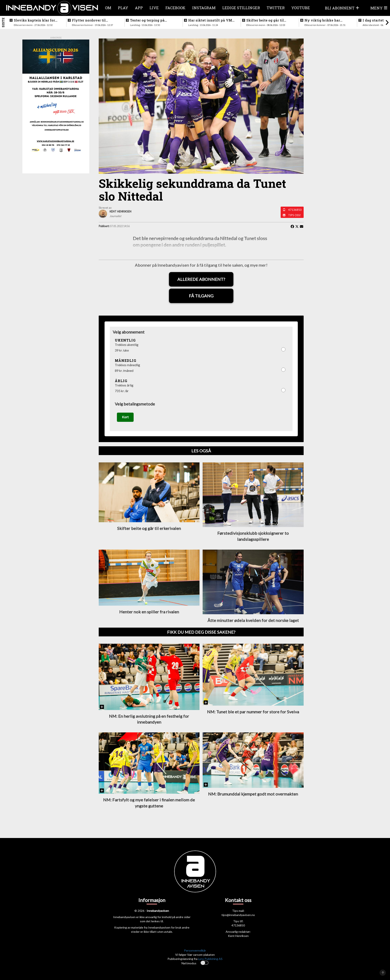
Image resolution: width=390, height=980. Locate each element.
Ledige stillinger (241, 8)
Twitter (276, 8)
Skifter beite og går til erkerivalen (265, 20)
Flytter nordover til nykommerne (89, 20)
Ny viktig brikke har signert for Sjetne (322, 20)
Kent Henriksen (238, 937)
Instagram (204, 8)
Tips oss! (295, 215)
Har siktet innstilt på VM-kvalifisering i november (211, 20)
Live (154, 8)
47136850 (295, 210)
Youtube (301, 8)
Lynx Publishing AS (210, 960)
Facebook (175, 8)
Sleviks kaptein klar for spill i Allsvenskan (34, 20)
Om (108, 8)
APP (139, 8)
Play (123, 8)
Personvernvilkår (195, 952)
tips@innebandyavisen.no (238, 916)
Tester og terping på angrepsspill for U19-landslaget (148, 20)
